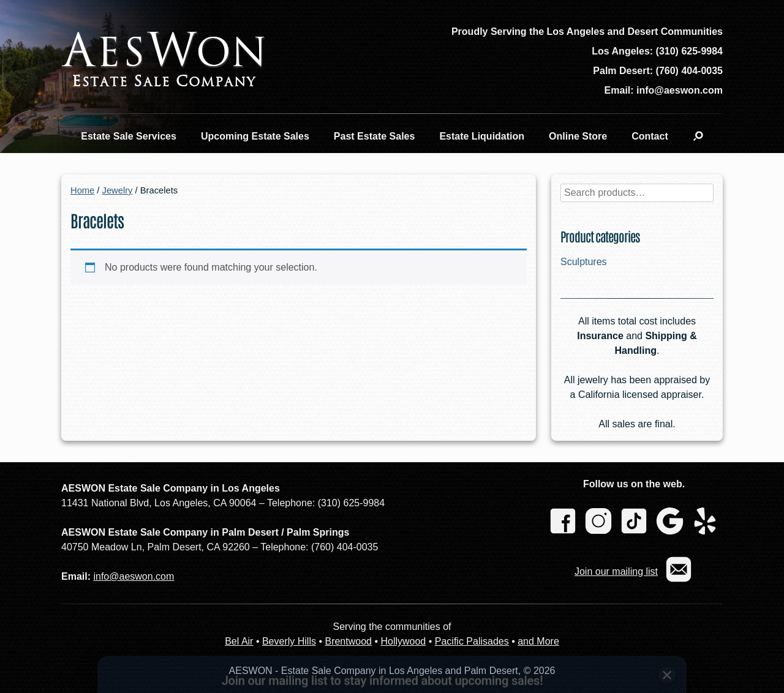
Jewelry (118, 190)
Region (411, 622)
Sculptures (584, 262)
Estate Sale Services (129, 136)
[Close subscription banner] (667, 591)
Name (129, 622)
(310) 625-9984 (689, 51)
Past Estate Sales (375, 136)
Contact (650, 136)
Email (269, 622)
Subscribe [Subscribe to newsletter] (601, 645)
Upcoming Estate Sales (255, 136)
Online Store (578, 136)
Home (82, 190)
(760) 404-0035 (689, 71)
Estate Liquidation (482, 136)
